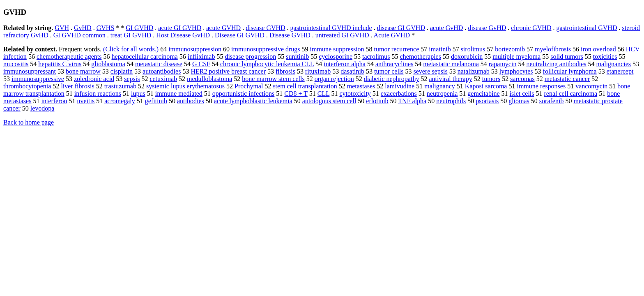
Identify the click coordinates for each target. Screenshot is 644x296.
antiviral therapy (450, 79)
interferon (54, 101)
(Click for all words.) (131, 49)
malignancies (614, 64)
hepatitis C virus (60, 64)
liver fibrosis (77, 86)
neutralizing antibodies (556, 64)
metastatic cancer (567, 79)
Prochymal (249, 86)
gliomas (519, 101)
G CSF (201, 64)
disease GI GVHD (401, 28)
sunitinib (297, 57)
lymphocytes (516, 71)
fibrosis (285, 71)
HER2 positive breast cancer (228, 71)
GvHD (83, 28)
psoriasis (487, 101)
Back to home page (29, 122)
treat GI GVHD (131, 35)
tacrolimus (376, 57)
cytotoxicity (355, 94)
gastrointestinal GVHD (586, 28)
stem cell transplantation (305, 86)
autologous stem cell (329, 101)
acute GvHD (446, 28)
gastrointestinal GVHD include (331, 28)
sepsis (132, 79)
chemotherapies (421, 57)
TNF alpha (412, 101)
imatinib (440, 49)
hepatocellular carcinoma (144, 57)
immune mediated (179, 94)
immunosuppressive (38, 79)
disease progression (250, 57)
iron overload (598, 49)
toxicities (605, 57)
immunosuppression (195, 49)
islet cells (522, 94)
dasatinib (352, 71)
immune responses (541, 86)
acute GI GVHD (180, 28)
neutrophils (451, 101)
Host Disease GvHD (183, 35)
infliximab (201, 57)
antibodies (191, 101)
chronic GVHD (531, 28)
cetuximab (163, 79)
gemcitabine (483, 94)
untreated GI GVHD (342, 35)
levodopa (43, 108)
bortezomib (510, 49)
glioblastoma (108, 64)
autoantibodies (162, 71)
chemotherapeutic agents (69, 57)
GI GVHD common (79, 35)
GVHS (106, 28)
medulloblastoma (209, 79)
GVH (62, 28)
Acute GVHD (392, 35)
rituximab (318, 71)
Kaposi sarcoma (486, 86)
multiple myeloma (516, 57)
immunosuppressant (30, 71)
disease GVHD (265, 28)
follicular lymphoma (570, 71)
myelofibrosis (553, 49)
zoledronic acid (94, 79)
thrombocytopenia (27, 86)
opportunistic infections (244, 94)
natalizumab (474, 71)
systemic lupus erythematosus (185, 86)
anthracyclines (394, 64)
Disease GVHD (290, 35)
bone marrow (83, 71)
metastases (361, 86)
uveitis (86, 101)
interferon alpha (345, 64)
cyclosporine (336, 57)
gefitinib (156, 101)
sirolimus (473, 49)
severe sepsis (431, 71)
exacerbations (399, 94)
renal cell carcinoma (571, 94)
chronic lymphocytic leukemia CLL (267, 64)
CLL (324, 94)
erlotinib (377, 101)
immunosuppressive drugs (266, 49)
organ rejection (334, 79)
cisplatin (122, 71)
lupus (138, 94)
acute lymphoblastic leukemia (253, 101)
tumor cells (389, 71)
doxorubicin (467, 57)
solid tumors (567, 57)
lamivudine (400, 86)
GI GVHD (139, 28)
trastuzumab (120, 86)
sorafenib (552, 101)
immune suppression (337, 49)
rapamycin (503, 64)
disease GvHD (487, 28)
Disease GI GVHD (240, 35)
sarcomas (522, 79)
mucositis (16, 64)
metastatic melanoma (451, 64)
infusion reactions (98, 94)
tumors (491, 79)
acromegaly (120, 101)
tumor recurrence (397, 49)
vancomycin (591, 86)
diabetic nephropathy (392, 79)
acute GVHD (223, 28)
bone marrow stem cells (273, 79)
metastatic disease (159, 64)
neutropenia (442, 94)
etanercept (620, 71)
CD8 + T (296, 94)
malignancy (440, 86)
